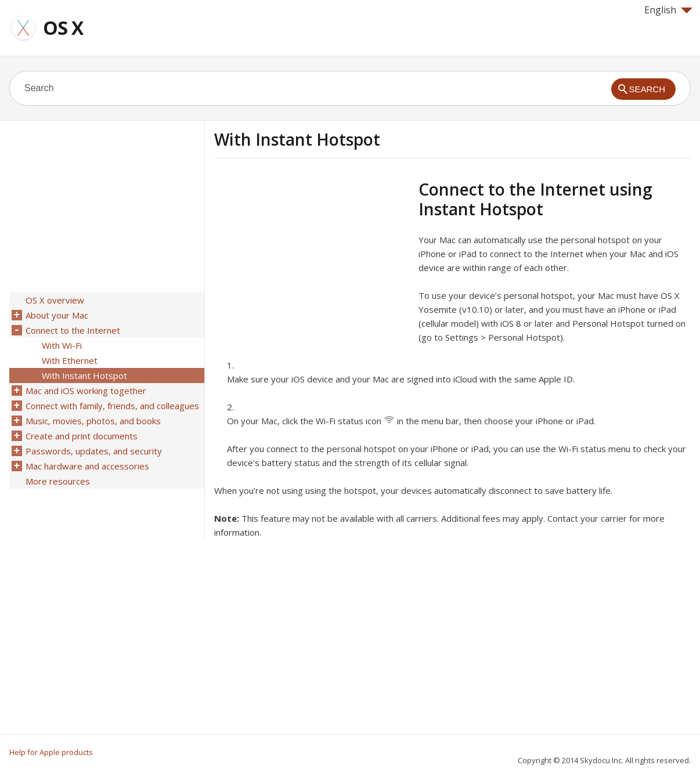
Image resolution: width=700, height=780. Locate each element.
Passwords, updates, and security (94, 451)
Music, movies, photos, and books (93, 421)
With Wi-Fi (62, 345)
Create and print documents (82, 436)
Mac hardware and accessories (87, 466)
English (668, 10)
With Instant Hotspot (84, 375)
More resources (58, 481)
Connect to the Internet (73, 330)
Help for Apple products (51, 752)
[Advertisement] (312, 261)
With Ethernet (70, 360)
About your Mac (57, 315)
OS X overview (55, 300)
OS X (63, 28)
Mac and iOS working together (86, 391)
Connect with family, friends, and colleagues (112, 406)
